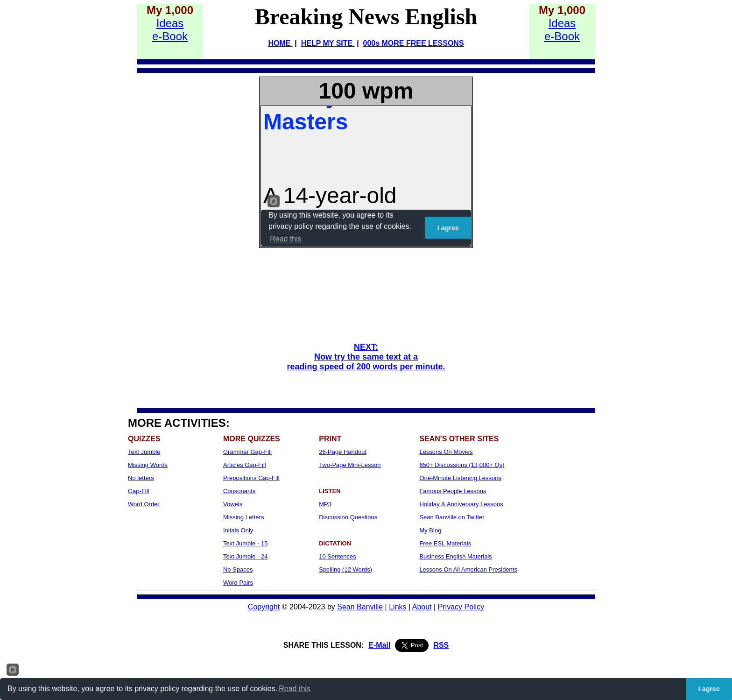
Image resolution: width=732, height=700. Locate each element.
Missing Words (148, 465)
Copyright (264, 607)
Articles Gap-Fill (245, 465)
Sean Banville (360, 607)
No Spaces (238, 569)
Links (398, 607)
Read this (295, 689)
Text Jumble (144, 452)
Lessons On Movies (446, 452)
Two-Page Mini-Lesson (350, 465)
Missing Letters (243, 517)
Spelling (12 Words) (345, 569)
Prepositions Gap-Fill (251, 478)
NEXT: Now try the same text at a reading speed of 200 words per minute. (366, 357)
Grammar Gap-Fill (247, 452)
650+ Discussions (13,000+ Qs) (462, 465)
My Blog (430, 530)
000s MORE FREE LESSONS (414, 43)
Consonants (239, 491)
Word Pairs (238, 583)
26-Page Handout (343, 452)
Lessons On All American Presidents (468, 569)
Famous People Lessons (453, 491)
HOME (280, 43)
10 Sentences (338, 556)
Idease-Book (170, 30)
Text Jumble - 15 (245, 543)
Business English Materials (455, 556)
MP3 (325, 504)
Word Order (144, 504)
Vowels (233, 504)
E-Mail (379, 645)
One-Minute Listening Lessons (460, 478)
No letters (141, 478)
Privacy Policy (461, 607)
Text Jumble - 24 (245, 556)
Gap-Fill (139, 491)
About (422, 607)
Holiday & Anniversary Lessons (461, 504)
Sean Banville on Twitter (452, 517)
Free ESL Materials (445, 543)
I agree (709, 689)
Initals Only (238, 530)
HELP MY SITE (328, 43)
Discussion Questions (348, 517)
